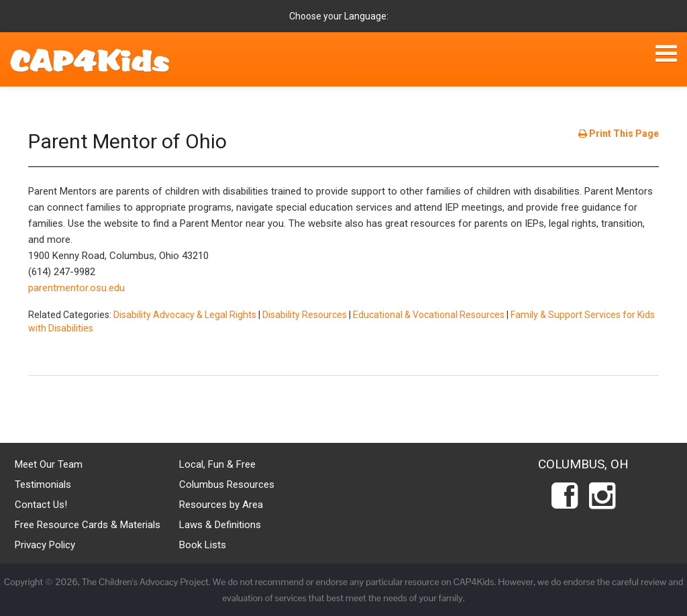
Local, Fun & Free (217, 464)
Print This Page (619, 134)
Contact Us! (41, 505)
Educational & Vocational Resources (429, 315)
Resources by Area (221, 505)
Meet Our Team (49, 464)
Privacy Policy (45, 545)
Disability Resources (305, 315)
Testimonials (43, 484)
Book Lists (203, 545)
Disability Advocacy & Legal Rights (185, 315)
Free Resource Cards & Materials (88, 525)
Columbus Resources (227, 484)
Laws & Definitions (220, 525)
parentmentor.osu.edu (76, 288)
